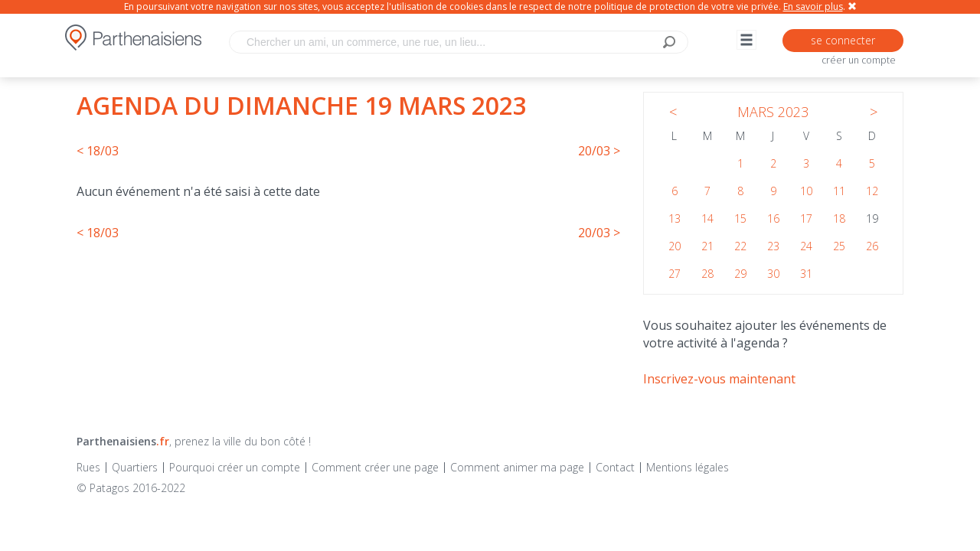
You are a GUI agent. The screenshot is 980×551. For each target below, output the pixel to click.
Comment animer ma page (517, 467)
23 (773, 246)
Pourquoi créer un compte (235, 467)
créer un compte (859, 60)
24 (806, 246)
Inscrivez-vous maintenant (719, 379)
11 (839, 191)
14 (707, 218)
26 (872, 246)
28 (707, 274)
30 (773, 274)
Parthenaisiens (123, 441)
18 (839, 218)
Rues (88, 467)
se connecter (843, 40)
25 (839, 246)
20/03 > (599, 151)
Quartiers (135, 467)
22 (740, 246)
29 (740, 274)
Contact (615, 467)
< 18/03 (98, 151)
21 (707, 246)
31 (806, 274)
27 (675, 274)
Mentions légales (688, 467)
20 (675, 246)
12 (872, 191)
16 (773, 218)
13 (675, 218)
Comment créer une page (375, 467)
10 (806, 191)
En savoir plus (813, 7)
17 (806, 218)
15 (740, 218)
